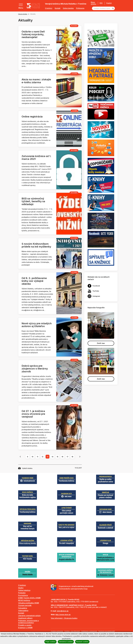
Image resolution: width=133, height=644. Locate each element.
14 (52, 457)
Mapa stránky (94, 3)
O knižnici (49, 8)
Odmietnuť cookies (66, 642)
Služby (21, 588)
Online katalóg (68, 8)
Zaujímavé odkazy (25, 618)
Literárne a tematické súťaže (29, 616)
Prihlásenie (80, 8)
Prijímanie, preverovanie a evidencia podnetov (28, 622)
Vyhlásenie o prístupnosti (89, 631)
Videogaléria (23, 611)
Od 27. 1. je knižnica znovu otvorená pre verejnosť (33, 414)
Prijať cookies (50, 642)
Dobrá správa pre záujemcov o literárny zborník (35, 369)
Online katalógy (24, 590)
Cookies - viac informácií (72, 631)
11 (38, 457)
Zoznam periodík (25, 605)
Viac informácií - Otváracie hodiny (64, 618)
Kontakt (58, 8)
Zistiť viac (101, 343)
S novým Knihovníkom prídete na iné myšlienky (36, 245)
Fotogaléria (23, 608)
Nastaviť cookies (82, 642)
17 (67, 457)
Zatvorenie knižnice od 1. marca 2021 (36, 158)
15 (58, 457)
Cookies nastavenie (57, 631)
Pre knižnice (23, 595)
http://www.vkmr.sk (63, 615)
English (109, 3)
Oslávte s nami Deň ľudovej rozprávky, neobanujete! (33, 34)
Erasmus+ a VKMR (25, 628)
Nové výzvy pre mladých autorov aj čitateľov (37, 325)
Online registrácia (32, 117)
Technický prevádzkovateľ (107, 631)
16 (62, 457)
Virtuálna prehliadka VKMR (29, 603)
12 (43, 457)
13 (48, 457)
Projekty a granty (25, 625)
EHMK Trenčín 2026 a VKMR (29, 598)
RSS (101, 3)
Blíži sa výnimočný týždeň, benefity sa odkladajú (33, 201)
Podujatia (22, 593)
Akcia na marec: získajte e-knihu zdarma (36, 81)
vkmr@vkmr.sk (63, 611)
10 (33, 457)
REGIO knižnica (24, 600)
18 (72, 457)
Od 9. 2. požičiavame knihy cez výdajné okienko (34, 281)
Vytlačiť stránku (25, 468)
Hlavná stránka (23, 14)
